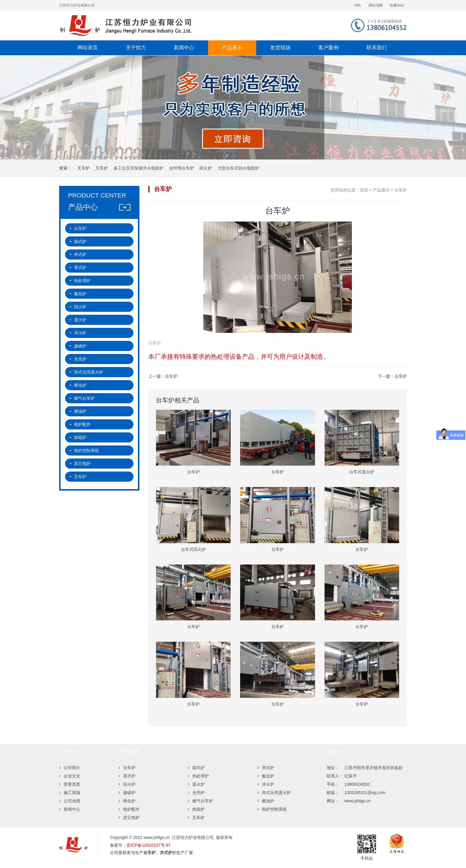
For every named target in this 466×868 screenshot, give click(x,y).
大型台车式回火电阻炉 (238, 168)
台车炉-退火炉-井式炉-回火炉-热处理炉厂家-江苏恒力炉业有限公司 (163, 26)
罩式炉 (80, 268)
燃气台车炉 (84, 398)
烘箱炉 (80, 437)
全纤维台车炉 (182, 168)
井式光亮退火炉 (89, 372)
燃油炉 (80, 411)
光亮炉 (80, 359)
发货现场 (280, 48)
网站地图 (376, 5)
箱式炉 (80, 241)
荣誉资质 (70, 784)
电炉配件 (82, 424)
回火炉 (206, 168)
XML (358, 5)
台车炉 (401, 190)
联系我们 (377, 48)
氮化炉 (80, 294)
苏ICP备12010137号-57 (149, 845)
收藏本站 (397, 5)
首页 (364, 190)
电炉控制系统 (86, 450)
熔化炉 (80, 385)
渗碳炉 (80, 346)
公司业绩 (70, 801)
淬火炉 (80, 333)
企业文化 (70, 776)
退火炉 (80, 320)
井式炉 (80, 254)
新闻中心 (184, 48)
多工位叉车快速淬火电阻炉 (138, 168)
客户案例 (328, 48)
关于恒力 (136, 48)
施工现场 (70, 793)
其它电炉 (82, 464)
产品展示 (232, 48)
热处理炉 (82, 281)
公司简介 (70, 768)
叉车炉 (84, 168)
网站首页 (88, 48)
